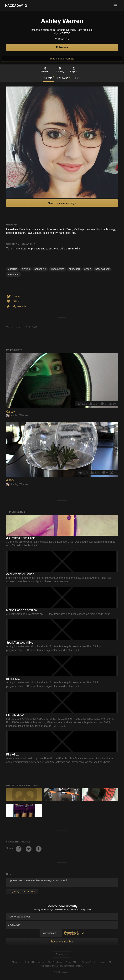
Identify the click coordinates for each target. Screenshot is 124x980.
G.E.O (10, 480)
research (74, 269)
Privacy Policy (89, 962)
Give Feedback (55, 962)
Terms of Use (72, 962)
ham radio (14, 274)
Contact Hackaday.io (34, 962)
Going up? (62, 955)
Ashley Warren (17, 415)
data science (103, 269)
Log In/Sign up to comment (22, 891)
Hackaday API (106, 962)
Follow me (62, 47)
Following (64, 78)
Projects (48, 78)
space (88, 269)
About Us (16, 962)
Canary (10, 412)
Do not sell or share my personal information (62, 966)
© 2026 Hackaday (62, 972)
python (26, 269)
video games (57, 269)
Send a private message (62, 59)
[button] (115, 6)
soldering (40, 269)
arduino (13, 269)
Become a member (62, 942)
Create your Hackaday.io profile (46, 910)
